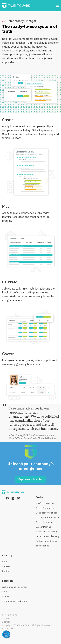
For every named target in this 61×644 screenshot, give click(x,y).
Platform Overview (45, 503)
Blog (4, 592)
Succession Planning (46, 532)
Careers (6, 566)
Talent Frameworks (45, 508)
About (5, 562)
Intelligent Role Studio (47, 517)
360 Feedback (43, 546)
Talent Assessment (45, 522)
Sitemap (6, 622)
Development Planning (47, 536)
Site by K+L (8, 629)
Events (6, 596)
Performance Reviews (47, 541)
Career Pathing (43, 527)
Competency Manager (47, 513)
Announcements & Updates (16, 601)
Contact (6, 571)
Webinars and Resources (15, 587)
